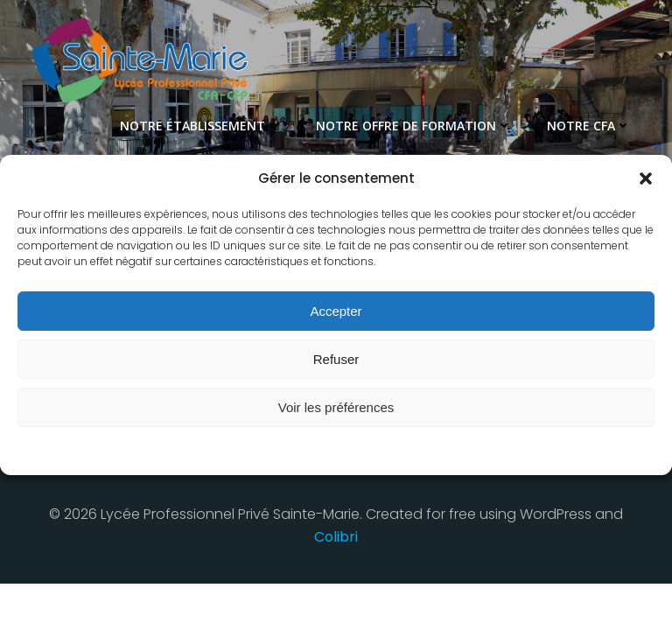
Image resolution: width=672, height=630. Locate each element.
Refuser (336, 359)
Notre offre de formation (416, 123)
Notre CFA (591, 123)
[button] (646, 178)
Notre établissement (203, 123)
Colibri (336, 536)
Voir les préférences (336, 407)
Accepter (336, 311)
